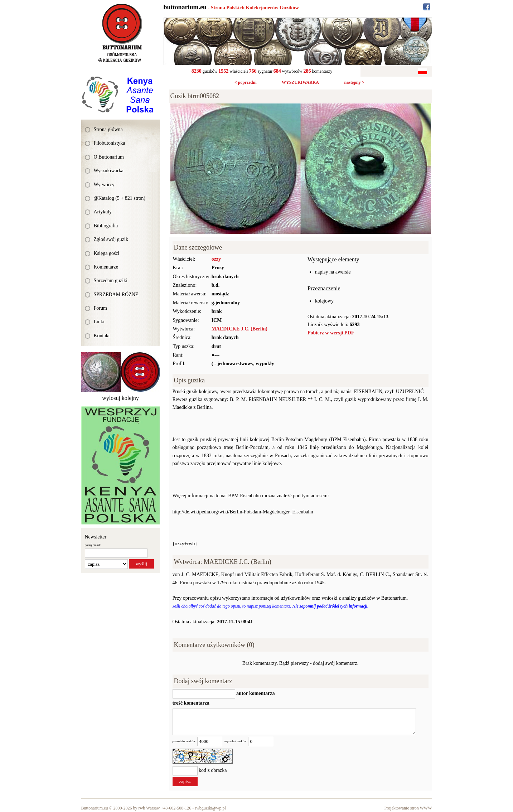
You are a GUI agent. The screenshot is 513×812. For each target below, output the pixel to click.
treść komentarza (191, 703)
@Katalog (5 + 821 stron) (120, 198)
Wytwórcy (104, 185)
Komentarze (106, 267)
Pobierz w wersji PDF (331, 333)
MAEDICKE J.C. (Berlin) (239, 329)
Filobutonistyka (110, 143)
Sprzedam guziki (111, 281)
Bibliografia (106, 226)
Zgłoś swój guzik (111, 239)
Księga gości (107, 253)
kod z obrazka (213, 770)
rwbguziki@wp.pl (210, 808)
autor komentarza (255, 693)
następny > (354, 82)
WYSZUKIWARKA (300, 82)
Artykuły (103, 212)
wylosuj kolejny (120, 398)
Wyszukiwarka (109, 171)
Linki (99, 322)
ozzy (216, 259)
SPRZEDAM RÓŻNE (116, 294)
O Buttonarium (109, 157)
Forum (100, 308)
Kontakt (102, 336)
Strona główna (108, 129)
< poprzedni (246, 82)
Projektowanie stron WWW (408, 808)
